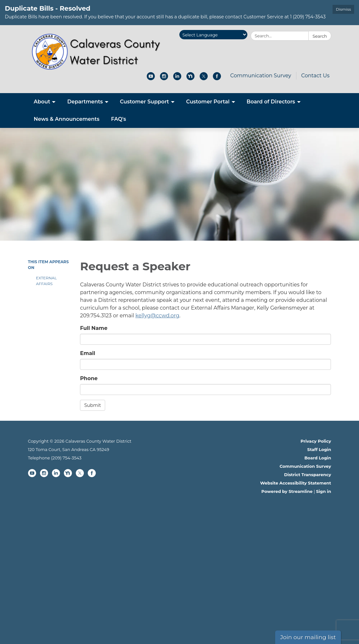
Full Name (94, 328)
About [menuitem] (42, 102)
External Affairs (46, 281)
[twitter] (204, 78)
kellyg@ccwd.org (157, 316)
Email (88, 353)
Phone (89, 378)
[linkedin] (177, 78)
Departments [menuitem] (85, 102)
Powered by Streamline (287, 491)
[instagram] (164, 78)
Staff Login (319, 449)
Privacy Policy (316, 441)
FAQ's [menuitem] (119, 119)
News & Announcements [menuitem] (67, 119)
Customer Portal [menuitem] (208, 102)
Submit (93, 405)
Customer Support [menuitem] (145, 102)
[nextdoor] (190, 78)
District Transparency (308, 475)
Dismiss (343, 9)
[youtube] (151, 78)
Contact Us (315, 76)
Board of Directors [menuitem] (271, 102)
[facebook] (217, 78)
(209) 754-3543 (66, 458)
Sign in (324, 491)
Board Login (318, 458)
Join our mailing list (308, 637)
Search (320, 36)
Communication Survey (261, 76)
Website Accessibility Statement (295, 483)
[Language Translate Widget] (213, 35)
